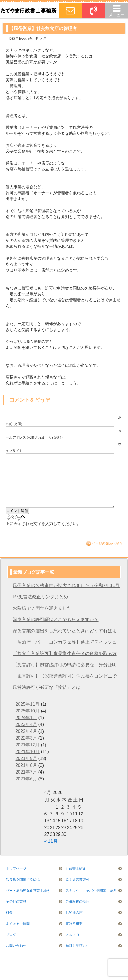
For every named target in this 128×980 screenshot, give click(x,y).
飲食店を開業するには (23, 879)
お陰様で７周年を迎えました (42, 608)
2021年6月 (26, 779)
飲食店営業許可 (77, 879)
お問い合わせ (16, 946)
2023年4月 (26, 724)
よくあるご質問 (18, 924)
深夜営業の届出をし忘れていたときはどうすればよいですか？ (65, 632)
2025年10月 (28, 711)
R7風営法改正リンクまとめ (40, 597)
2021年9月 (26, 758)
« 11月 (51, 841)
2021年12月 (28, 745)
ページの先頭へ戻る (107, 543)
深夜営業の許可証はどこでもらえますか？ (56, 619)
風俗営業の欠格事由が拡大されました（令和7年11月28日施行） (66, 587)
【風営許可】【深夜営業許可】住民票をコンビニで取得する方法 (65, 678)
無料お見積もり (77, 946)
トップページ (16, 868)
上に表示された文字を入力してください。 (43, 524)
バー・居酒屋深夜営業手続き (28, 891)
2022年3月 (26, 738)
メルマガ (72, 935)
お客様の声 (74, 913)
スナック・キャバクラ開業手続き (91, 891)
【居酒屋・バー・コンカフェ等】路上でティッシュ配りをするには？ (65, 644)
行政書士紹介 (76, 868)
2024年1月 (26, 718)
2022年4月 (26, 731)
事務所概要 (74, 924)
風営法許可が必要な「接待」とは (47, 687)
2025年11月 (28, 704)
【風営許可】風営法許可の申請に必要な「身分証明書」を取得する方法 (65, 666)
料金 (9, 913)
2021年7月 (26, 772)
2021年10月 (28, 752)
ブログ (11, 935)
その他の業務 (16, 902)
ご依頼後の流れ (77, 902)
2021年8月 (26, 765)
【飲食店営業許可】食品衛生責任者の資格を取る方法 (65, 655)
